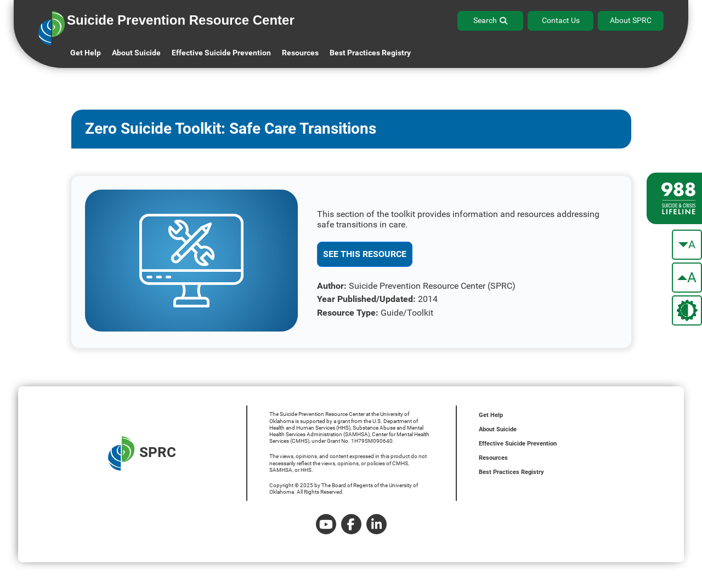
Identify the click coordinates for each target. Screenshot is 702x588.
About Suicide (136, 53)
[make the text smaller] (687, 245)
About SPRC (631, 20)
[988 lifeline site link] (674, 198)
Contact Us (561, 20)
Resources (493, 458)
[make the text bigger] (687, 278)
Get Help (86, 53)
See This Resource (365, 254)
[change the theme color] (687, 310)
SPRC (142, 453)
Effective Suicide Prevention (518, 444)
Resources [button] (300, 53)
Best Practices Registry (370, 53)
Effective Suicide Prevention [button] (221, 53)
